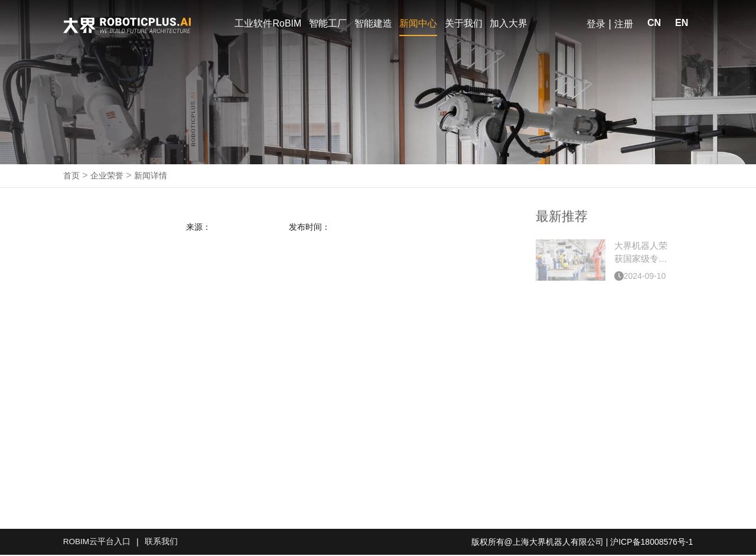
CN (654, 23)
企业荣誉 (107, 177)
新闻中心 (418, 23)
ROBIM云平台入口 (97, 543)
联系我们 (162, 543)
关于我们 (464, 23)
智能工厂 (328, 23)
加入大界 (509, 23)
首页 (71, 177)
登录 (596, 24)
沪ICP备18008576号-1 (651, 543)
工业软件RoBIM (268, 23)
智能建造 (373, 23)
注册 (624, 24)
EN (682, 23)
